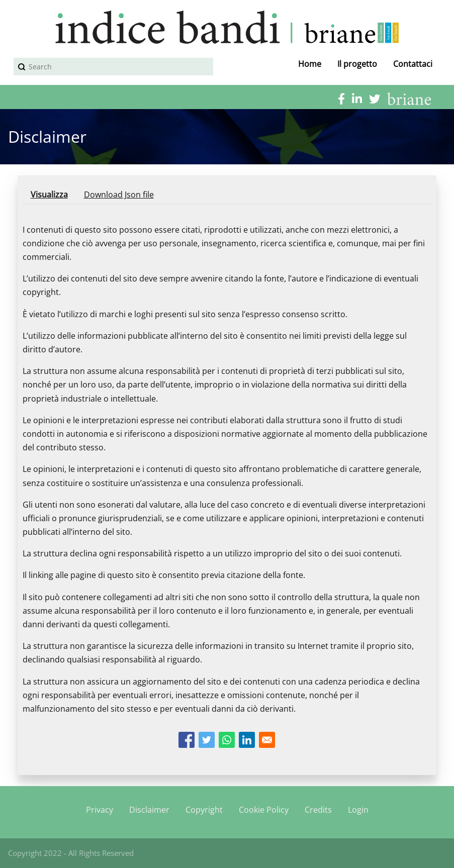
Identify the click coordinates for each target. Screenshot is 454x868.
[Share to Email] (267, 740)
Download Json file (119, 195)
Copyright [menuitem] (204, 810)
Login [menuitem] (358, 810)
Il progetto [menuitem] (357, 64)
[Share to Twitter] (207, 740)
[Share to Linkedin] (247, 740)
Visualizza (53, 196)
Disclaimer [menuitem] (149, 810)
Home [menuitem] (310, 64)
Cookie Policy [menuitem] (264, 810)
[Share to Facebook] (187, 740)
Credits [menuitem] (318, 810)
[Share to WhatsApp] (227, 740)
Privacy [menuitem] (100, 810)
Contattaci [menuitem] (413, 64)
